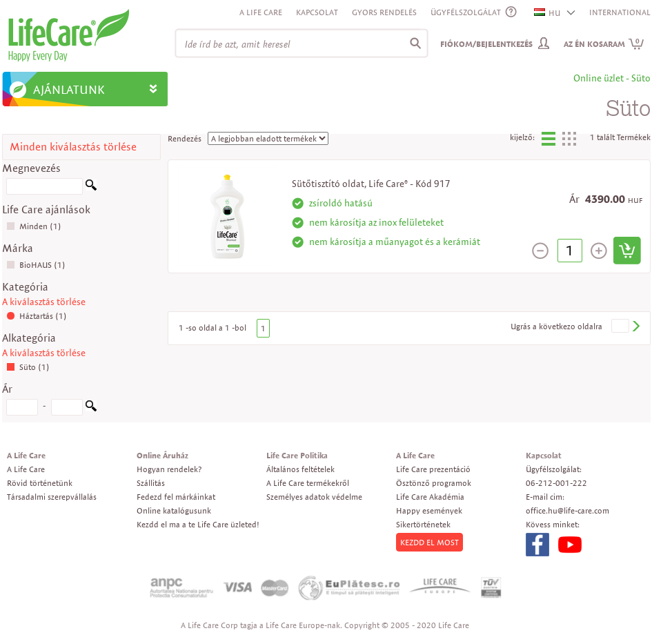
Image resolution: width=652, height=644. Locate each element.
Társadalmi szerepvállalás (52, 497)
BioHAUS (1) (36, 265)
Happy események (429, 510)
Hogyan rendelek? (169, 469)
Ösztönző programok (434, 483)
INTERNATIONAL (620, 12)
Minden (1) (34, 226)
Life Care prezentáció (433, 469)
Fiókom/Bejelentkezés (486, 44)
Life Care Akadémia (430, 497)
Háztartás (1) (37, 316)
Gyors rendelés (384, 12)
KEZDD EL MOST (429, 542)
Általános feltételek (300, 469)
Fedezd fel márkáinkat (176, 497)
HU (548, 13)
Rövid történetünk (40, 483)
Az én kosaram (604, 44)
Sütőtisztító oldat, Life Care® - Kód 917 (371, 184)
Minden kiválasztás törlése (73, 147)
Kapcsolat (317, 12)
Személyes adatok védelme (314, 497)
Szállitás (151, 483)
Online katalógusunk (174, 510)
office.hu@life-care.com (567, 510)
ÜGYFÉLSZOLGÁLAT (466, 12)
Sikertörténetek (423, 524)
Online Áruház (162, 455)
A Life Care (261, 12)
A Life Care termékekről (308, 483)
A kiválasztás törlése (44, 302)
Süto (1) (28, 367)
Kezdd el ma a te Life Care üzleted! (198, 524)
